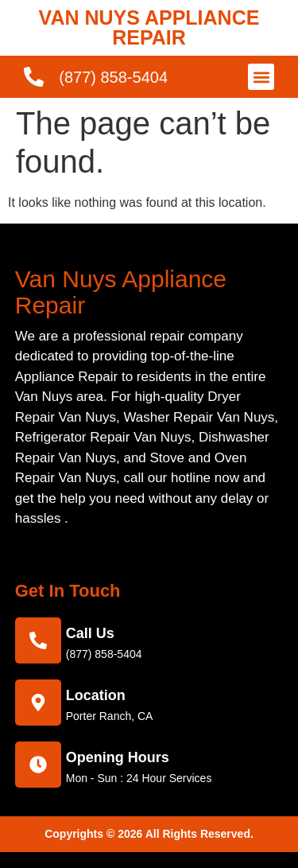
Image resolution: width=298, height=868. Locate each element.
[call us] (38, 640)
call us (90, 633)
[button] (261, 77)
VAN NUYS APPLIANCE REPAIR (149, 27)
